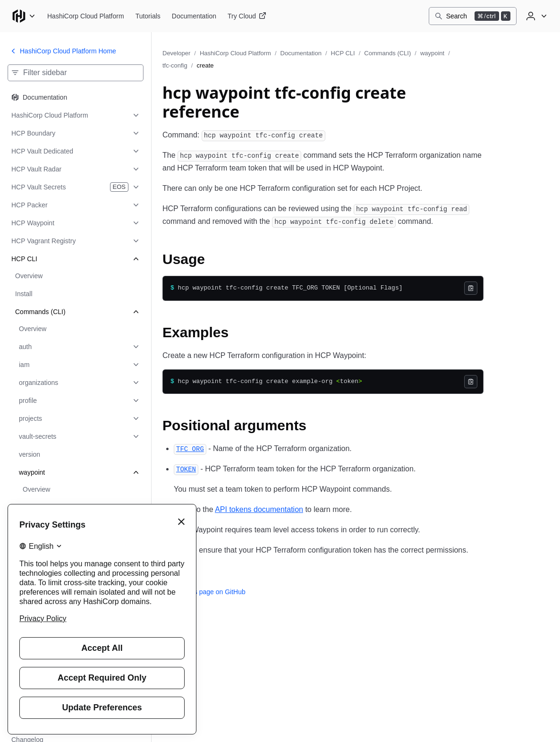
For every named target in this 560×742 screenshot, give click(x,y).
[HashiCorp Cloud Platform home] (86, 16)
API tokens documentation (259, 509)
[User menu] (535, 16)
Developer (176, 53)
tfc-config (175, 65)
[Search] (473, 16)
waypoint (432, 53)
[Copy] (471, 288)
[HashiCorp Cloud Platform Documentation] (194, 16)
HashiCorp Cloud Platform (235, 53)
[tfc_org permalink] (190, 448)
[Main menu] (24, 16)
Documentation (301, 53)
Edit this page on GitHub (204, 592)
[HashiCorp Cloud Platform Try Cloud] (247, 16)
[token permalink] (186, 469)
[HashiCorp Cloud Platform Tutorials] (148, 16)
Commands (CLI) (387, 53)
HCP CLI (343, 53)
